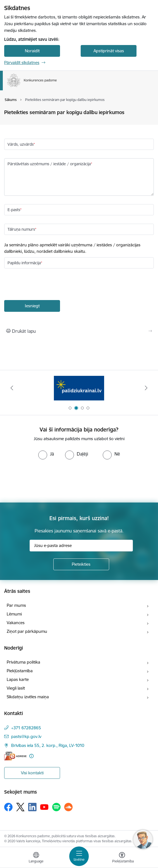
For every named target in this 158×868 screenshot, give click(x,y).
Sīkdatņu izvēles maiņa (28, 697)
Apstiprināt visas (109, 51)
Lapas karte (18, 679)
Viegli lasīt (16, 688)
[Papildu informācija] (31, 756)
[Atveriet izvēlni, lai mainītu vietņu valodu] (36, 858)
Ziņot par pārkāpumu (27, 631)
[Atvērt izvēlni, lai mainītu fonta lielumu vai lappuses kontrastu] (122, 858)
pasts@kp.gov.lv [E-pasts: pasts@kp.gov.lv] (26, 736)
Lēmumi (14, 614)
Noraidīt (32, 51)
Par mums (16, 605)
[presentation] (47, 285)
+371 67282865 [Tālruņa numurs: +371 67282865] (26, 728)
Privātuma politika (23, 662)
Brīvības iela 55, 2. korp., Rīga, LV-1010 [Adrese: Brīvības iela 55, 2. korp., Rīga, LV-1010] (48, 745)
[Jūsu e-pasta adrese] (81, 546)
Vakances (16, 623)
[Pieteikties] (81, 564)
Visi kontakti (32, 773)
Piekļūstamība (20, 671)
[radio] (46, 454)
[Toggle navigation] (79, 856)
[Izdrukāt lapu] (79, 331)
